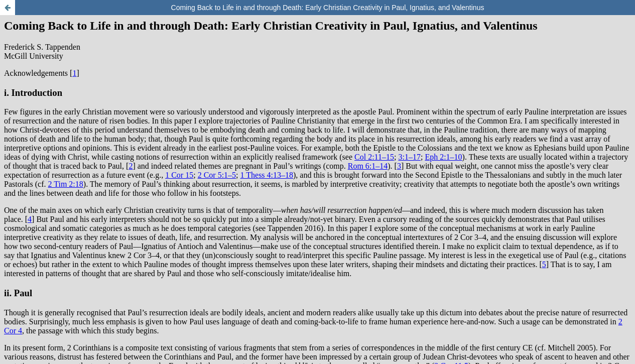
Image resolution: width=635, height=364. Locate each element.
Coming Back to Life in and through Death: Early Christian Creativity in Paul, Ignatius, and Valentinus (328, 8)
